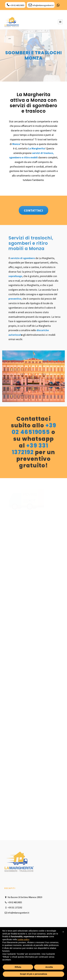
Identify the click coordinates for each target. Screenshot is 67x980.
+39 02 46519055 (16, 5)
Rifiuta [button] (18, 967)
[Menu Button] (60, 22)
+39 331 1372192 (30, 449)
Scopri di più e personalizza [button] (33, 974)
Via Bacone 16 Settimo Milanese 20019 (23, 897)
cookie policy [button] (23, 939)
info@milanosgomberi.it (41, 5)
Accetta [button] (49, 967)
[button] (63, 932)
